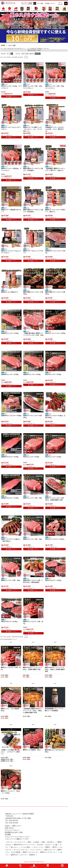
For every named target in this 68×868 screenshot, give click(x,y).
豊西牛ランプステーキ (48, 852)
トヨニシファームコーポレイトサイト (17, 837)
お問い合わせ (9, 828)
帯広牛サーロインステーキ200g (55, 333)
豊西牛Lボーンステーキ (19, 855)
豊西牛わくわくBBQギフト (10, 292)
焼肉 (44, 9)
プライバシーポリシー (12, 830)
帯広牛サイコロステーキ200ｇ (55, 539)
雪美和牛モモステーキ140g (10, 498)
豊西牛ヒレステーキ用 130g (33, 539)
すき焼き (50, 9)
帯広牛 (55, 847)
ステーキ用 (12, 45)
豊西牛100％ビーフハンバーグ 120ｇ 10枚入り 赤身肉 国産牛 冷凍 (55, 669)
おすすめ (3, 9)
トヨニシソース (38, 847)
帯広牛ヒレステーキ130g (31, 457)
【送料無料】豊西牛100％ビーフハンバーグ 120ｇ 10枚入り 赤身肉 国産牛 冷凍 (32, 711)
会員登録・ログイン (50, 3)
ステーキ (28, 9)
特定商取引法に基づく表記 (14, 832)
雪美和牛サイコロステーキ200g (11, 416)
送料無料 (16, 9)
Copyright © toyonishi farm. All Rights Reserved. (34, 862)
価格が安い (32, 54)
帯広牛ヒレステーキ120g (53, 457)
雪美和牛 (32, 855)
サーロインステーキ (20, 850)
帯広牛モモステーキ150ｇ (53, 580)
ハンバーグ (57, 9)
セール (10, 9)
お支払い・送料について (13, 826)
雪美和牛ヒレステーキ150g (10, 333)
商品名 (23, 54)
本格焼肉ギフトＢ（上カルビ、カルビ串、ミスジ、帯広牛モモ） (55, 129)
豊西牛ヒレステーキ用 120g (11, 580)
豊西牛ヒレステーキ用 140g (33, 498)
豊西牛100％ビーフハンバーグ (24, 845)
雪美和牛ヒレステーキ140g (10, 374)
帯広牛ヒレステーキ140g (53, 374)
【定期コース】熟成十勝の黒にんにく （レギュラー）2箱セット (11, 752)
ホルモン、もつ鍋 (51, 845)
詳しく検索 (40, 3)
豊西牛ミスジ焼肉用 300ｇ (32, 750)
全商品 (22, 9)
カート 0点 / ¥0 (60, 3)
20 (7, 54)
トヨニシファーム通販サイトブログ (17, 839)
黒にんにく (14, 847)
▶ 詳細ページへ (11, 96)
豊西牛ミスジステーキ (30, 852)
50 (9, 54)
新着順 (27, 54)
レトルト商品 (25, 847)
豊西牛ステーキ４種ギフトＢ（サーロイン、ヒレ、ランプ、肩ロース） (33, 129)
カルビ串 (64, 9)
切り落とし (51, 842)
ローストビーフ (36, 9)
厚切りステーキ (50, 850)
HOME (3, 45)
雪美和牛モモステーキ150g (10, 457)
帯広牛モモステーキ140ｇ (9, 622)
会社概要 (8, 835)
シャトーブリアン (36, 850)
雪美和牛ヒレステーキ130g (32, 374)
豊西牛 (48, 847)
